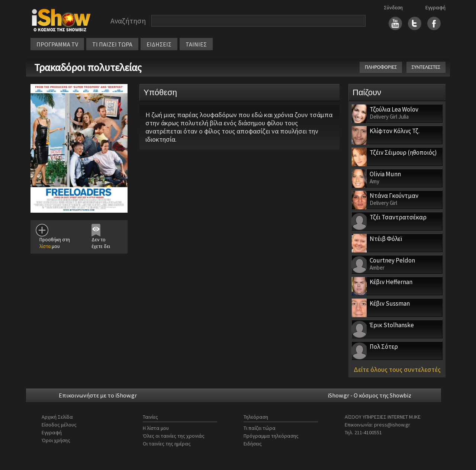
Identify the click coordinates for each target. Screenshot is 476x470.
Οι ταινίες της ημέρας (167, 444)
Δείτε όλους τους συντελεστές (397, 369)
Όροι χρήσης (56, 440)
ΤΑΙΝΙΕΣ (196, 44)
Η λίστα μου (156, 428)
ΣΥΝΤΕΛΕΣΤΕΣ (426, 67)
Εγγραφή (435, 7)
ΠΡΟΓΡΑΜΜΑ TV (57, 44)
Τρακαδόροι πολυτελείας (88, 67)
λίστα (45, 246)
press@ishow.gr (392, 425)
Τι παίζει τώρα (260, 428)
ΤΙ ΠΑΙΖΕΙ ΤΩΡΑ (112, 44)
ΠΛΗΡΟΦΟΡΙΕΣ (381, 67)
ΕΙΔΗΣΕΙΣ (159, 44)
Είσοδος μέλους (59, 425)
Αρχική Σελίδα (57, 417)
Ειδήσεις (253, 444)
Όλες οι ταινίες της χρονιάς (174, 436)
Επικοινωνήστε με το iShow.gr (98, 395)
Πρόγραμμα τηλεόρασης (271, 436)
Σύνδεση (393, 7)
